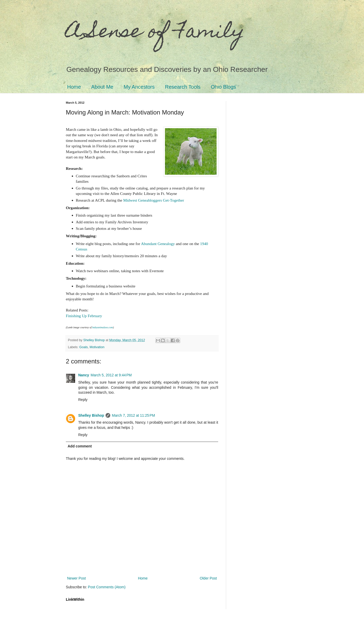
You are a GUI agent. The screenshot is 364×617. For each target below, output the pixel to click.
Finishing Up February (84, 316)
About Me (102, 87)
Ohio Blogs (224, 87)
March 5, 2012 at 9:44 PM (111, 375)
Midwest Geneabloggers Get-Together (154, 200)
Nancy (84, 375)
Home (74, 87)
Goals (84, 347)
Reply (83, 400)
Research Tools (183, 87)
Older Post (208, 578)
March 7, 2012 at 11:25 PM (133, 415)
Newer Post (76, 578)
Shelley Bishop (91, 415)
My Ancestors (139, 87)
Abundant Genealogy (158, 244)
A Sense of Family (155, 33)
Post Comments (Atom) (107, 587)
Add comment (80, 446)
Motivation (97, 347)
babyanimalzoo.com (102, 327)
